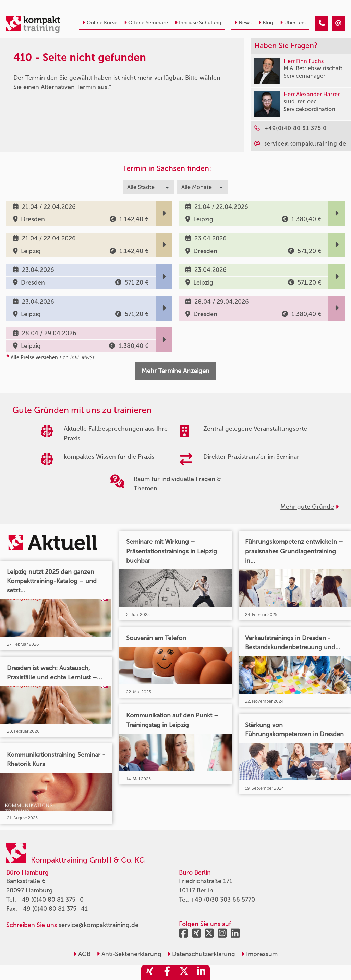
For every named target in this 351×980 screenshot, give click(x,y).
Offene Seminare (146, 23)
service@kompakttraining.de (99, 925)
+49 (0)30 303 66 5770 (223, 900)
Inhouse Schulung (198, 23)
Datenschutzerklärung (201, 954)
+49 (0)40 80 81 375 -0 (51, 900)
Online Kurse (100, 23)
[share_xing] (150, 972)
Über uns (293, 23)
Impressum (259, 954)
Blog (266, 23)
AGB (82, 954)
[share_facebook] (167, 972)
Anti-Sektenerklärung (129, 954)
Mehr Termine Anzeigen (175, 371)
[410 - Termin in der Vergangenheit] (322, 24)
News (243, 23)
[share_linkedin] (201, 972)
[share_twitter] (184, 972)
